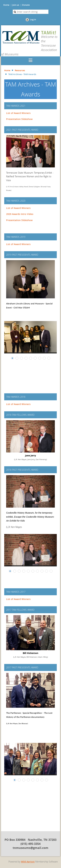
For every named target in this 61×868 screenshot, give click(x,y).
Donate (26, 5)
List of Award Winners (18, 113)
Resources (20, 70)
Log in (33, 19)
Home (6, 5)
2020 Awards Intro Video (20, 214)
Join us (16, 5)
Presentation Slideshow (19, 119)
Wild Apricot (28, 862)
